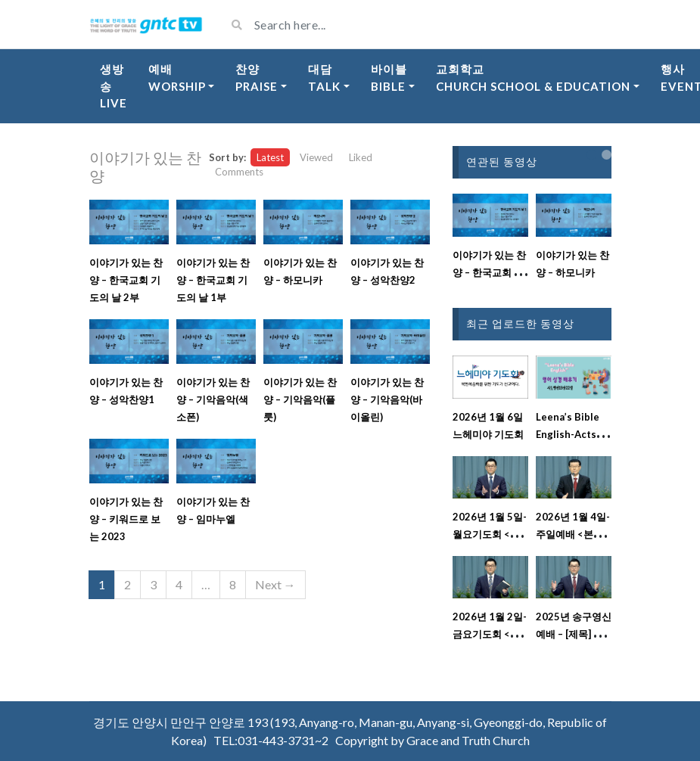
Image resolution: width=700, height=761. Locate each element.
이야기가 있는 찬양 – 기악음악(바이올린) (387, 399)
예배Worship (177, 78)
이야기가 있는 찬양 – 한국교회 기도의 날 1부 (213, 280)
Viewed (316, 157)
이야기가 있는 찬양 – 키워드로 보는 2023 (126, 519)
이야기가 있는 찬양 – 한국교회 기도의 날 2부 (126, 280)
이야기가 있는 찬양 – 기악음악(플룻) (300, 399)
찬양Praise (257, 78)
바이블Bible (389, 78)
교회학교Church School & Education (533, 78)
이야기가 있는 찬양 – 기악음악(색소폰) (213, 399)
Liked (361, 157)
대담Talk (324, 78)
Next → (275, 584)
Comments (239, 172)
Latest (270, 157)
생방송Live (114, 86)
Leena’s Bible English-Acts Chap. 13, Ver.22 (574, 434)
